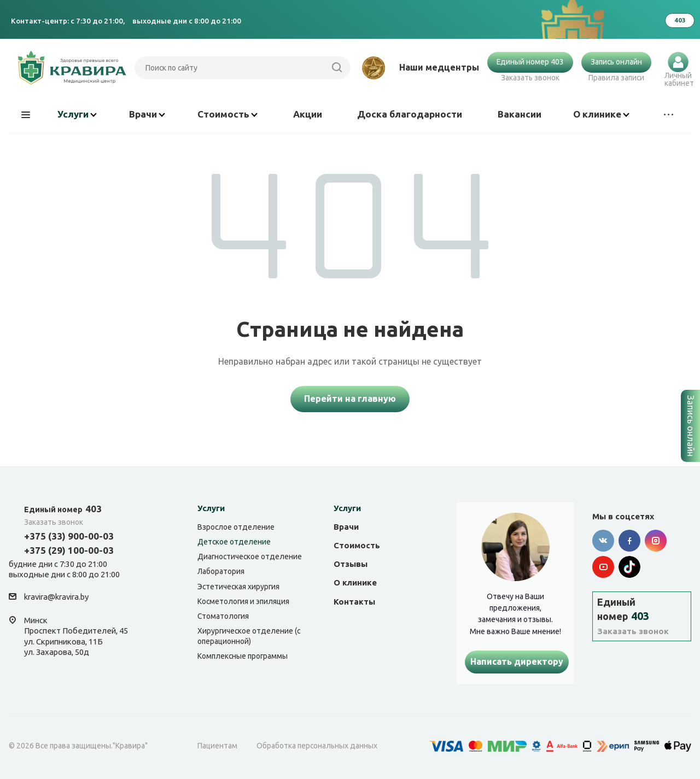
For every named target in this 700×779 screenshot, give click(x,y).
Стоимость (227, 114)
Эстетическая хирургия (238, 587)
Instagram (656, 541)
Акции (308, 114)
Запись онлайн (616, 62)
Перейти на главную (350, 399)
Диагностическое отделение (250, 557)
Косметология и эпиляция (243, 601)
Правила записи (616, 78)
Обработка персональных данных (317, 746)
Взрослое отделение (236, 527)
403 (63, 509)
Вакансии (520, 114)
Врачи (147, 114)
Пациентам (217, 746)
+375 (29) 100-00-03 (69, 550)
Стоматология (223, 616)
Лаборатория (221, 571)
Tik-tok (629, 567)
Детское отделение (234, 542)
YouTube (603, 567)
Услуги (77, 114)
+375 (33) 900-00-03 (69, 536)
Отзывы (351, 564)
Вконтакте (603, 541)
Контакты (354, 602)
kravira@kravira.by (56, 597)
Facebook (629, 541)
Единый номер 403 (530, 62)
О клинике (601, 114)
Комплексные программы (243, 656)
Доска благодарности (410, 114)
